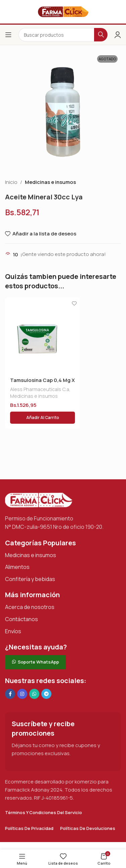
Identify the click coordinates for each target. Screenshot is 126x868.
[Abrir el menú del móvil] (8, 35)
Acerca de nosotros (30, 607)
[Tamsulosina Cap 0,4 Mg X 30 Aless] (43, 335)
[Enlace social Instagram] (22, 694)
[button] (43, 418)
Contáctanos (22, 619)
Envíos (13, 631)
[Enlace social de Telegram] (46, 694)
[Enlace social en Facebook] (10, 694)
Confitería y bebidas (30, 579)
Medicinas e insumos (50, 182)
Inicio (11, 182)
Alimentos (17, 567)
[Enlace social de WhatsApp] (34, 694)
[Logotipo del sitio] (63, 11)
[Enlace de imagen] (39, 500)
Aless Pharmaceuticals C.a (40, 389)
